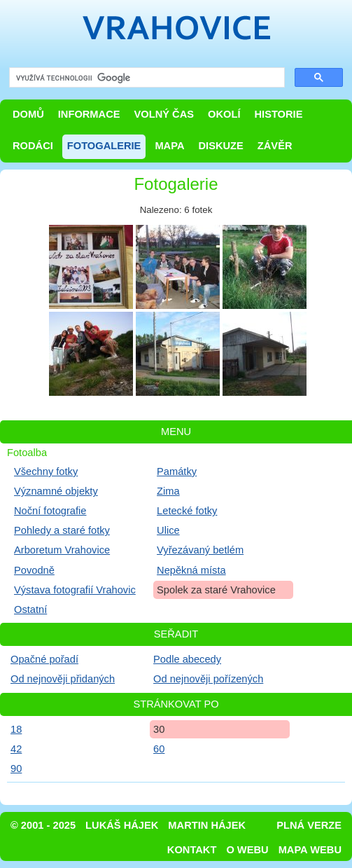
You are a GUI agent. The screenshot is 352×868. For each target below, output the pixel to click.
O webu (247, 850)
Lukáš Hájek (122, 825)
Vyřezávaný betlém (200, 550)
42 (16, 749)
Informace (89, 114)
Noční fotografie (50, 511)
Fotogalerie (104, 146)
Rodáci (33, 146)
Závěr (275, 146)
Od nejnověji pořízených (208, 679)
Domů (28, 114)
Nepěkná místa (191, 570)
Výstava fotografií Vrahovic (75, 590)
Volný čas (164, 114)
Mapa (169, 146)
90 (16, 769)
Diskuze (220, 146)
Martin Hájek (207, 825)
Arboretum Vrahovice (62, 550)
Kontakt (192, 850)
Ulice (168, 530)
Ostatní (30, 609)
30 (159, 729)
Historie (278, 114)
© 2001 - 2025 (43, 825)
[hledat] (146, 78)
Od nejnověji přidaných (63, 679)
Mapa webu (310, 850)
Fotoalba (27, 453)
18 (16, 729)
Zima (168, 491)
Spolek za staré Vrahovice (216, 590)
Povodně (34, 570)
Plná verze (309, 825)
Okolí (224, 114)
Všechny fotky (46, 471)
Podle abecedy (187, 659)
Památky (177, 471)
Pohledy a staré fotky (62, 530)
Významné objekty (56, 491)
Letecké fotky (187, 511)
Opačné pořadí (44, 659)
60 (159, 749)
